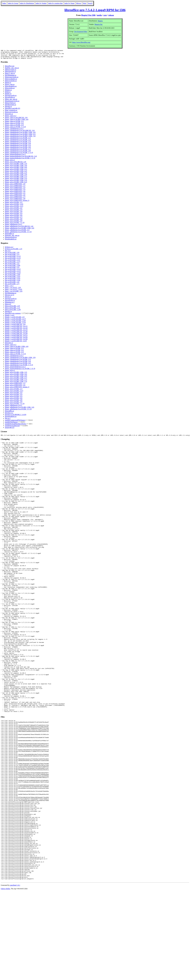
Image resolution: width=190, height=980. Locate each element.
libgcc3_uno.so (10, 75)
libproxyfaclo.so (10, 105)
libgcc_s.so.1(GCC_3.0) (13, 289)
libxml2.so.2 (9, 415)
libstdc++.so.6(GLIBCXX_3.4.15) (16, 332)
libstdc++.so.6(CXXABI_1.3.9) (15, 324)
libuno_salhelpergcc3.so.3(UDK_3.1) (17, 232)
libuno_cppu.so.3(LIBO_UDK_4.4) (17, 121)
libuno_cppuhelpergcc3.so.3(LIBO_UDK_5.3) (20, 136)
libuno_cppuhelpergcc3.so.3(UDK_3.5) (18, 147)
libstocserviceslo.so (11, 114)
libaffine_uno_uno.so (12, 70)
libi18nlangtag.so (11, 77)
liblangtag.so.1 (10, 304)
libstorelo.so (9, 116)
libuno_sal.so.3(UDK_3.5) (14, 215)
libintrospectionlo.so (12, 79)
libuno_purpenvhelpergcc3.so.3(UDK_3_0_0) (20, 160)
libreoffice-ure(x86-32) (12, 110)
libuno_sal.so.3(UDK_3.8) (14, 221)
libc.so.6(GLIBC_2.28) (13, 267)
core (105, 15)
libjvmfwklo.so (10, 99)
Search (90, 3)
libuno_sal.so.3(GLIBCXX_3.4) (16, 164)
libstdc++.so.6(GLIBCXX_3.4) (15, 326)
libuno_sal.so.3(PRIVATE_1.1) (15, 188)
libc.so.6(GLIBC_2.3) (12, 269)
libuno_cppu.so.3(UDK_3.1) (14, 123)
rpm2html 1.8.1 (15, 974)
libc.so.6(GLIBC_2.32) (13, 278)
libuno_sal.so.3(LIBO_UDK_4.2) (16, 173)
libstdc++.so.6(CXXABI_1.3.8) (15, 322)
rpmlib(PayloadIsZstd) (12, 427)
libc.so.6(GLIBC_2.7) (12, 286)
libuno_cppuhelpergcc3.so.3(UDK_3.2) (18, 141)
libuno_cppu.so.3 (11, 118)
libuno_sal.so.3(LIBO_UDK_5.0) (16, 176)
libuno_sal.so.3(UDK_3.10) (14, 206)
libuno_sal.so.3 (10, 162)
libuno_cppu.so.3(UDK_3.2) (14, 125)
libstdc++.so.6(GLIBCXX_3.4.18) (16, 334)
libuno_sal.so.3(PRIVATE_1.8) (15, 200)
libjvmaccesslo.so (11, 97)
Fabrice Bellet (5, 977)
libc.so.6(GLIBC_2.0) (12, 254)
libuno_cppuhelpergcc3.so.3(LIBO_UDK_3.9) (20, 134)
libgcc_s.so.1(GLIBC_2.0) (14, 293)
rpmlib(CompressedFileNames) (15, 422)
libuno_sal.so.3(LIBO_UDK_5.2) (16, 180)
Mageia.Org (98, 24)
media (99, 15)
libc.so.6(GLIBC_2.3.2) (13, 271)
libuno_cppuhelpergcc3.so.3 (14, 130)
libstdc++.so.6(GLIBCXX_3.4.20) (16, 335)
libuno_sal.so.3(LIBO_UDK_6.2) (16, 184)
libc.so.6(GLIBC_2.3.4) (13, 275)
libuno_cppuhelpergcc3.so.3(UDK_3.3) (18, 143)
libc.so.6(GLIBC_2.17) (13, 264)
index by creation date (55, 3)
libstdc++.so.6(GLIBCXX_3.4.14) (16, 330)
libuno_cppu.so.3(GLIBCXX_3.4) (16, 119)
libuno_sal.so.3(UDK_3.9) (14, 223)
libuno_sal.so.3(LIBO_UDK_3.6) (16, 167)
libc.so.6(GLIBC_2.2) (12, 265)
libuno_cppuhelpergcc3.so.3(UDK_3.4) (18, 145)
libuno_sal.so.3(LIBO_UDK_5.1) (16, 178)
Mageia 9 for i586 (88, 15)
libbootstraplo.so (10, 73)
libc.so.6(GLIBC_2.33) (13, 280)
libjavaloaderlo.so (11, 88)
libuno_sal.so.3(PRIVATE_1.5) (15, 195)
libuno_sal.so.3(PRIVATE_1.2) (15, 189)
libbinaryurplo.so (11, 71)
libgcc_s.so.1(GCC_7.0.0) (13, 291)
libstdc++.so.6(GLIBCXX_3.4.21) (16, 337)
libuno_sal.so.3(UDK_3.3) (14, 211)
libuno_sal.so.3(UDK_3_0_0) (15, 224)
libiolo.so (8, 84)
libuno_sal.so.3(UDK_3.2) (14, 210)
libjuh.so (8, 94)
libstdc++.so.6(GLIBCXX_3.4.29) (16, 339)
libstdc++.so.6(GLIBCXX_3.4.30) (16, 341)
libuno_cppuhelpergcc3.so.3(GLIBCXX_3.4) (20, 132)
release (111, 15)
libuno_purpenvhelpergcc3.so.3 (15, 156)
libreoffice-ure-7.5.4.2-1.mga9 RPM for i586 (95, 10)
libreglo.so (8, 108)
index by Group (13, 3)
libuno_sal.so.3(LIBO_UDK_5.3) (16, 182)
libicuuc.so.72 (10, 297)
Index (4, 3)
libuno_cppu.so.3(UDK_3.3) (14, 127)
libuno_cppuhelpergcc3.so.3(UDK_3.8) (18, 153)
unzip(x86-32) (10, 429)
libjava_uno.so (10, 86)
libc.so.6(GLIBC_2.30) (13, 276)
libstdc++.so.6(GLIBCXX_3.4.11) (16, 328)
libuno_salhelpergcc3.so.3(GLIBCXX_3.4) (19, 228)
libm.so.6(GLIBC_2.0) (12, 308)
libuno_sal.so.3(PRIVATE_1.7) (15, 199)
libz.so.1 (8, 420)
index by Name (69, 3)
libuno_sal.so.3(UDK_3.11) (14, 208)
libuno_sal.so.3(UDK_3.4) (14, 213)
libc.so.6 (8, 252)
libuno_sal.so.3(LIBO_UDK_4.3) (16, 175)
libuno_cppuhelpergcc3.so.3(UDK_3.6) (18, 149)
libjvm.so (8, 299)
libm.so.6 (8, 306)
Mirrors (79, 3)
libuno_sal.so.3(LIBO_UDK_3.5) (16, 165)
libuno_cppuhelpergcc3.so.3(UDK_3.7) (18, 151)
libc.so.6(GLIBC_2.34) (13, 282)
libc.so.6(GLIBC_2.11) (12, 262)
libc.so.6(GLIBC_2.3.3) (13, 273)
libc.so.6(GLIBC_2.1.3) (13, 260)
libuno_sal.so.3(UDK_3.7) (14, 219)
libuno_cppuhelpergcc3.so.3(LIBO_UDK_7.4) (20, 138)
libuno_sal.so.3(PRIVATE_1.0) (15, 186)
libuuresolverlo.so (11, 239)
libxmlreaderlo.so (11, 241)
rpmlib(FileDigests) (11, 424)
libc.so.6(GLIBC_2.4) (12, 284)
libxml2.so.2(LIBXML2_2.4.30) (16, 416)
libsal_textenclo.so (11, 112)
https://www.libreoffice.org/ (81, 42)
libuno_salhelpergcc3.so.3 (13, 226)
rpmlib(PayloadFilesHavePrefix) (16, 426)
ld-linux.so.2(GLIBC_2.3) (14, 251)
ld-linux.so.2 (9, 249)
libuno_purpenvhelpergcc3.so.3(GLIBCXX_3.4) (21, 158)
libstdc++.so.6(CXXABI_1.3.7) (15, 321)
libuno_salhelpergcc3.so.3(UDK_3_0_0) (18, 234)
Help (85, 3)
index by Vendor (41, 3)
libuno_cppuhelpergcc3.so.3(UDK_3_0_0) (19, 154)
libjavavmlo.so (10, 90)
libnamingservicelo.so (12, 103)
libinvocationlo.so (11, 83)
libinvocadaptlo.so (11, 81)
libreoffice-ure (10, 68)
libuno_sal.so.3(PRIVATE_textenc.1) (17, 202)
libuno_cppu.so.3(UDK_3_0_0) (15, 129)
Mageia (100, 21)
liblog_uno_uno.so (11, 101)
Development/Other (81, 32)
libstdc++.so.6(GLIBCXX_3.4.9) (16, 343)
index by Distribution (27, 3)
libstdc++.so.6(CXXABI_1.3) (15, 319)
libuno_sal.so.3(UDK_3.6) (14, 217)
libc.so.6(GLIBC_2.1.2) (13, 258)
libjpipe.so (8, 92)
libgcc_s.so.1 (9, 287)
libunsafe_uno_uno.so (12, 237)
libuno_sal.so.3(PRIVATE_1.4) (15, 193)
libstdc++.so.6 (10, 317)
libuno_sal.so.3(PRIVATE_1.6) (15, 197)
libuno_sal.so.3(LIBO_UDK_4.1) (16, 171)
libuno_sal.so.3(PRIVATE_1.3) (15, 191)
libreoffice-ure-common (13, 315)
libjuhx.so (8, 95)
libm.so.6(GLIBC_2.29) (13, 311)
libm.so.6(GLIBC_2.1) (12, 310)
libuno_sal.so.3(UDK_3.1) (14, 204)
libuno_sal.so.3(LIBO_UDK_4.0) (16, 169)
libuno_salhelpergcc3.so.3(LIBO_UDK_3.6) (19, 230)
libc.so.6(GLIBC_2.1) (12, 256)
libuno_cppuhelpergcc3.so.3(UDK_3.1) (18, 140)
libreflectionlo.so (10, 106)
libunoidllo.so (9, 235)
